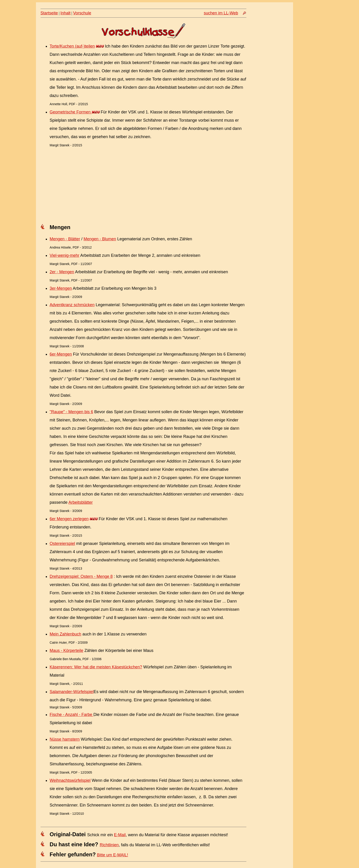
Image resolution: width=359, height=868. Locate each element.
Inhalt (65, 13)
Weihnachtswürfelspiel (70, 780)
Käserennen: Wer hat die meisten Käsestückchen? (96, 667)
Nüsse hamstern (65, 739)
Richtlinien (109, 845)
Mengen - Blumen (100, 239)
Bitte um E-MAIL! (112, 855)
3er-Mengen (61, 288)
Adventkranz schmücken (72, 305)
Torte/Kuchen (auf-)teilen (72, 46)
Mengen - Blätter (65, 239)
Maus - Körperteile (67, 651)
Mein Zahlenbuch (65, 634)
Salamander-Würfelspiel (72, 692)
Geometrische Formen (71, 112)
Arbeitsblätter (81, 502)
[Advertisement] (143, 187)
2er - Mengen (62, 272)
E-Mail (120, 835)
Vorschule (82, 13)
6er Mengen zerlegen (69, 519)
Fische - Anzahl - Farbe (72, 715)
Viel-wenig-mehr (65, 255)
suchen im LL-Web (221, 13)
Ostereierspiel (62, 544)
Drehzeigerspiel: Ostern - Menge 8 (81, 576)
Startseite (49, 13)
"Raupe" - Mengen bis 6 (71, 412)
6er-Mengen (61, 354)
